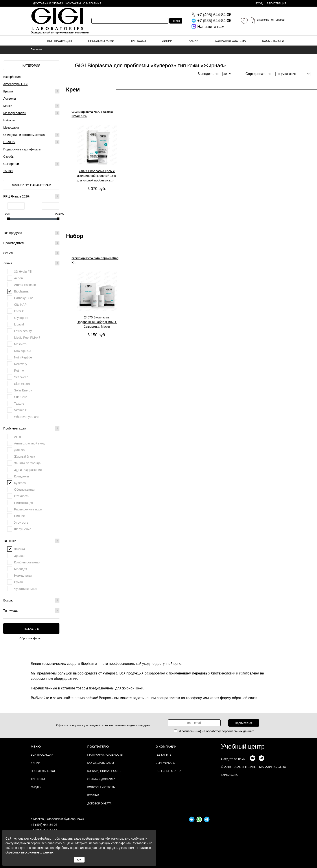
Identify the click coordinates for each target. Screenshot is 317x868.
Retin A (19, 371)
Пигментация (24, 503)
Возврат (93, 795)
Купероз (20, 483)
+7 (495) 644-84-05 (44, 825)
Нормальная (23, 576)
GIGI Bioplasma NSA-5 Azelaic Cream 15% (92, 114)
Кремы (8, 91)
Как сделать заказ (101, 763)
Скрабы (9, 157)
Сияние (19, 516)
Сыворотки (11, 164)
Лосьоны (10, 99)
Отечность (22, 496)
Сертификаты (166, 763)
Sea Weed (21, 377)
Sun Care (21, 397)
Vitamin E (21, 410)
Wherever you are (26, 417)
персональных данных (238, 731)
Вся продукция (60, 41)
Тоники (8, 171)
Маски (8, 106)
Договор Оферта (100, 804)
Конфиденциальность (104, 771)
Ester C (19, 311)
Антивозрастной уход (29, 443)
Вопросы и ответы (101, 787)
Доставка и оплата (48, 3)
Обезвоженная (25, 490)
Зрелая (19, 556)
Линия (31, 263)
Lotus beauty (23, 331)
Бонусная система (230, 41)
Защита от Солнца (27, 463)
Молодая (21, 569)
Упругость (21, 523)
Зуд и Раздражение (28, 470)
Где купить (164, 755)
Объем (31, 253)
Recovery (21, 364)
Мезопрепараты (15, 113)
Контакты (73, 3)
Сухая (18, 582)
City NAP (20, 305)
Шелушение (23, 529)
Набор (75, 236)
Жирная (20, 549)
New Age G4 (23, 351)
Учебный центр (243, 746)
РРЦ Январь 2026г (31, 196)
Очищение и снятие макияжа (24, 135)
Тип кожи (138, 41)
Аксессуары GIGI (15, 84)
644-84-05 (214, 15)
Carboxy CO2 (23, 298)
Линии (167, 41)
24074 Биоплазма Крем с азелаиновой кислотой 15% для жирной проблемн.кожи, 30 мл (97, 176)
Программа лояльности (105, 755)
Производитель (31, 243)
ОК (79, 860)
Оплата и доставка (101, 779)
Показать (31, 629)
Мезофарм (11, 128)
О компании (166, 747)
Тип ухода (31, 610)
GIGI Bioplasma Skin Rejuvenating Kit (95, 260)
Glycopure (21, 318)
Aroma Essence (25, 285)
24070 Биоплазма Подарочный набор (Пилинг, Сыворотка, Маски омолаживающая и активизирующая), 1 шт (97, 322)
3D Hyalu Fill (23, 272)
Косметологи (273, 41)
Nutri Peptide (23, 357)
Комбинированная (27, 562)
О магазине (92, 3)
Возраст (31, 600)
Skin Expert (22, 384)
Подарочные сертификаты (22, 149)
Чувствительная (26, 589)
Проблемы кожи (101, 41)
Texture (19, 404)
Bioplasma (21, 291)
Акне (18, 437)
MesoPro (20, 344)
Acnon (18, 278)
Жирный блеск (25, 457)
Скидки (36, 787)
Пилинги (9, 142)
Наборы (9, 120)
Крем (73, 90)
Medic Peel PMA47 (27, 338)
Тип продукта (31, 233)
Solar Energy (23, 390)
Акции (194, 41)
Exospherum (12, 77)
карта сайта (229, 775)
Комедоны (21, 476)
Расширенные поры (28, 509)
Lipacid (19, 324)
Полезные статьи (169, 771)
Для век (20, 450)
